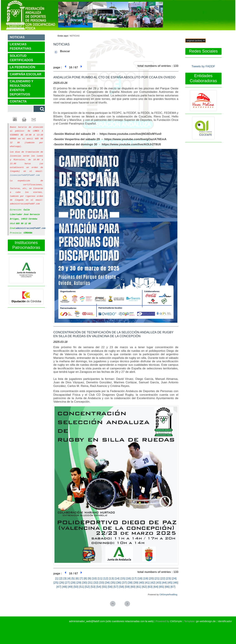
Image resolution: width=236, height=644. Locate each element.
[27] (67, 583)
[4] (69, 578)
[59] (127, 587)
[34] (107, 583)
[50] (76, 587)
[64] (156, 587)
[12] (106, 578)
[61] (139, 587)
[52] (87, 587)
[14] (117, 578)
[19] (145, 578)
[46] (176, 583)
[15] (123, 578)
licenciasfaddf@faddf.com (25, 173)
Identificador (225, 621)
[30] (84, 583)
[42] (153, 583)
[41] (147, 583)
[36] (119, 583)
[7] (81, 578)
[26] (62, 583)
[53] (93, 587)
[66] (167, 587)
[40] (142, 583)
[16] (128, 578)
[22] (163, 578)
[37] (124, 583)
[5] (73, 578)
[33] (102, 583)
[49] (70, 587)
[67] (173, 587)
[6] (77, 578)
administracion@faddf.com (31, 224)
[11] (100, 578)
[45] (170, 583)
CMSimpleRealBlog (168, 595)
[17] (134, 578)
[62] (144, 587)
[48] (64, 587)
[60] (133, 587)
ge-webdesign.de (206, 621)
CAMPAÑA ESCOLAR (26, 74)
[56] (110, 587)
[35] (113, 583)
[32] (96, 583)
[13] (111, 578)
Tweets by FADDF (203, 66)
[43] (159, 583)
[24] (174, 578)
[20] (151, 578)
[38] (130, 583)
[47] (59, 587)
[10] (94, 578)
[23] (168, 578)
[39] (136, 583)
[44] (164, 583)
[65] (162, 587)
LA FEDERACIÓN (22, 67)
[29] (79, 583)
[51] (82, 587)
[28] (73, 583)
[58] (122, 587)
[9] (89, 578)
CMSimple (176, 621)
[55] (104, 587)
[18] (140, 578)
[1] (57, 578)
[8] (85, 578)
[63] (150, 587)
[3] (65, 578)
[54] (99, 587)
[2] (61, 578)
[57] (116, 587)
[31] (90, 583)
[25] (56, 583)
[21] (157, 578)
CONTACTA (18, 101)
